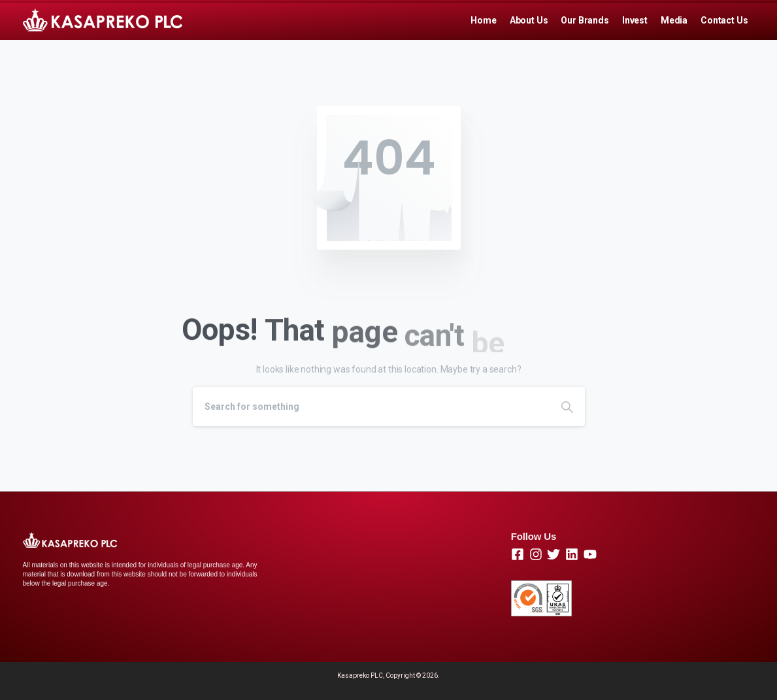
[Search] (371, 407)
